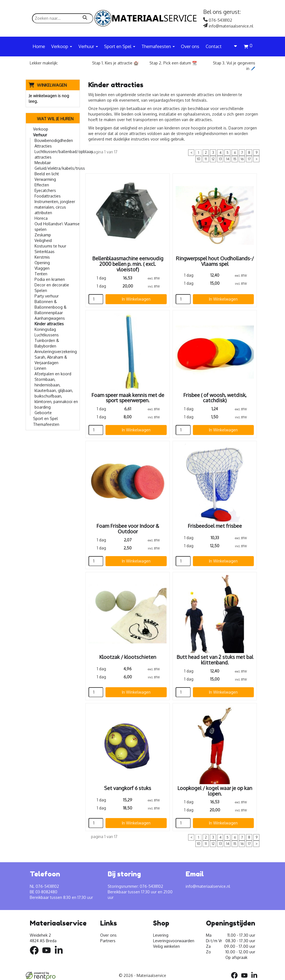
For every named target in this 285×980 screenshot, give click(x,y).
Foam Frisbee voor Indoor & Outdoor (128, 529)
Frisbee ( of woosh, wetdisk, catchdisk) (215, 398)
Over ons (190, 46)
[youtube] (48, 955)
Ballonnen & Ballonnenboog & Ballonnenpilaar (51, 307)
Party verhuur (47, 296)
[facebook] (36, 955)
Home (39, 46)
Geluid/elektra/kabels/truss (60, 168)
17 (249, 159)
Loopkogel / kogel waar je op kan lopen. (215, 791)
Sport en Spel (46, 418)
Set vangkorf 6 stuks (128, 788)
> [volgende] (256, 159)
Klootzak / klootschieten (128, 657)
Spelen (41, 290)
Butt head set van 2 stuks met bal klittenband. (215, 660)
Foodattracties (48, 196)
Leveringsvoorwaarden (174, 941)
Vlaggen (42, 268)
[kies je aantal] (96, 299)
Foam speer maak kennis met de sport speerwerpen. (128, 398)
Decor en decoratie (52, 285)
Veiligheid (43, 240)
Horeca (41, 218)
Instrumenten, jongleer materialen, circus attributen (55, 207)
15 (235, 159)
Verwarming (45, 179)
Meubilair (43, 163)
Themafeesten (46, 424)
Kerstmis (42, 257)
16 (242, 159)
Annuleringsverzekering (56, 352)
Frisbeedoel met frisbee (215, 526)
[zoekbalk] (63, 18)
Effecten (42, 185)
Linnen (40, 368)
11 (206, 159)
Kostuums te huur (50, 246)
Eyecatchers (45, 190)
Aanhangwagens (50, 318)
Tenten (41, 274)
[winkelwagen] (248, 47)
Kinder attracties (49, 324)
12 (213, 159)
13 (220, 159)
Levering (161, 935)
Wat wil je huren (51, 119)
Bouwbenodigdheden (54, 140)
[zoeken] (85, 18)
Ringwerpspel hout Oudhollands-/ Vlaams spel (215, 261)
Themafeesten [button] (158, 46)
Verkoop (41, 129)
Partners (108, 941)
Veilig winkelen (166, 946)
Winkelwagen (52, 85)
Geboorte (43, 413)
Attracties (43, 146)
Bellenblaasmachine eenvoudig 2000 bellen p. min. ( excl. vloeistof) (128, 264)
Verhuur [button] (88, 46)
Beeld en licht (47, 174)
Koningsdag (45, 329)
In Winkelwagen (136, 299)
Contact (214, 46)
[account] (233, 46)
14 (228, 159)
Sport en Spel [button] (120, 46)
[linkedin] (60, 955)
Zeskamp (43, 235)
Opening (42, 263)
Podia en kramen (50, 279)
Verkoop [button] (62, 46)
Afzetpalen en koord (53, 374)
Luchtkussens (47, 335)
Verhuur (40, 135)
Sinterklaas (45, 252)
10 (198, 159)
